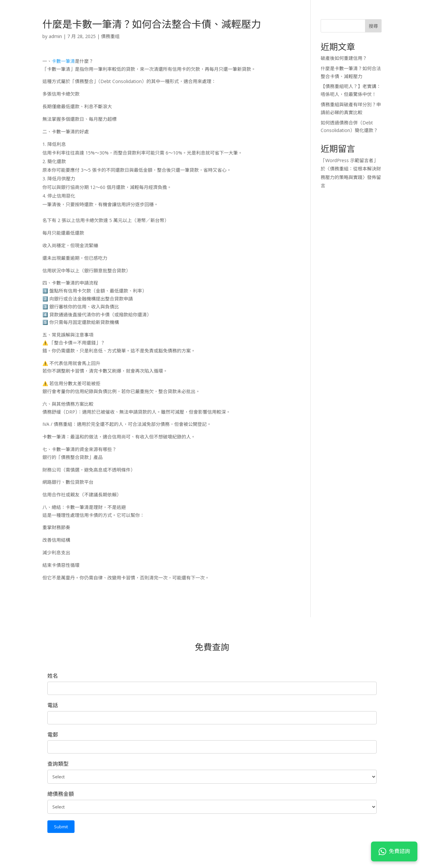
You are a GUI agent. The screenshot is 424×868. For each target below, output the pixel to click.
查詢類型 (58, 764)
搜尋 (373, 26)
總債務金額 (61, 794)
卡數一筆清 (63, 61)
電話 (53, 705)
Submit (61, 827)
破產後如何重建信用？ (344, 58)
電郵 (53, 735)
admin (55, 36)
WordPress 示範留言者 (349, 160)
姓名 (53, 676)
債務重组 (110, 36)
